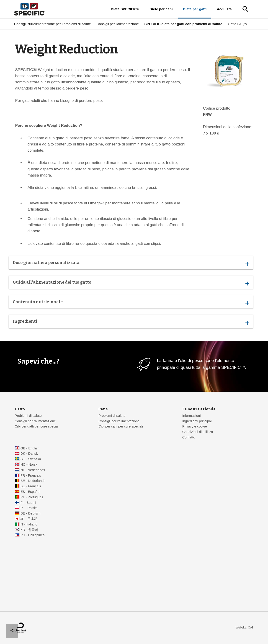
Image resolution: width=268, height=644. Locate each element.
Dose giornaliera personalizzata (131, 264)
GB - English (30, 448)
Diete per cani (161, 9)
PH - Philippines (33, 535)
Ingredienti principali (197, 421)
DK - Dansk (29, 454)
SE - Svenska (31, 459)
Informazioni (192, 416)
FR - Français (31, 475)
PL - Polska (29, 508)
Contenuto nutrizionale (131, 303)
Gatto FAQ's (237, 24)
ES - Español (30, 492)
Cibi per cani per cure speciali (121, 426)
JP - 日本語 (29, 519)
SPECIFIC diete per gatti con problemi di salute (183, 24)
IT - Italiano (29, 524)
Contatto (189, 437)
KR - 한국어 (30, 530)
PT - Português (32, 497)
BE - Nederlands (33, 481)
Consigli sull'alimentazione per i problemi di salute (53, 24)
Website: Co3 (245, 627)
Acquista (224, 9)
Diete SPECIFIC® (125, 9)
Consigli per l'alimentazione (118, 24)
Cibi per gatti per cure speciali (37, 426)
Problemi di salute (28, 416)
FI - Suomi (28, 503)
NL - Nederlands (33, 470)
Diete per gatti (195, 9)
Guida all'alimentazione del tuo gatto (131, 284)
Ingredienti (131, 323)
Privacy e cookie (195, 426)
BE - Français (31, 486)
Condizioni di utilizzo (198, 432)
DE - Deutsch (31, 513)
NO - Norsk (29, 465)
